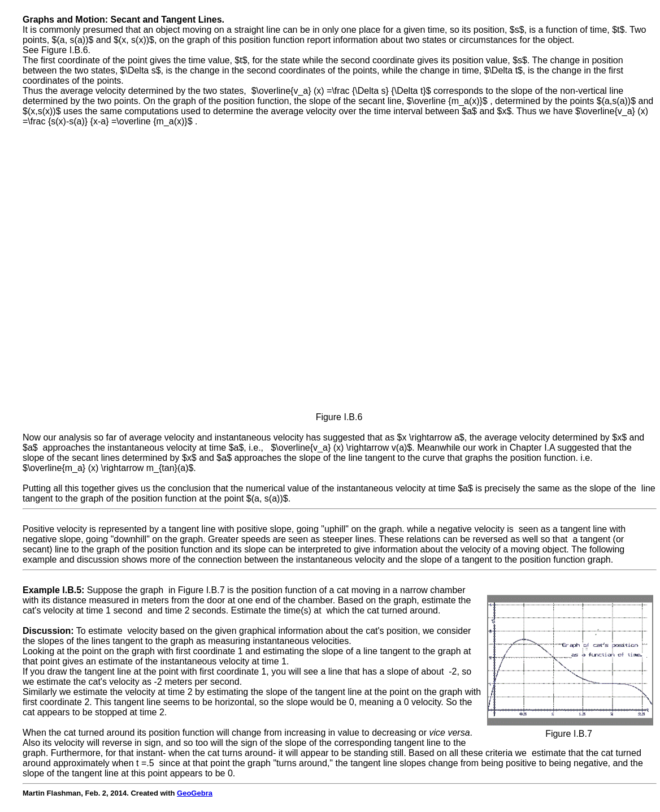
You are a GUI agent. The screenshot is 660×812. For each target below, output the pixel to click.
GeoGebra (195, 793)
